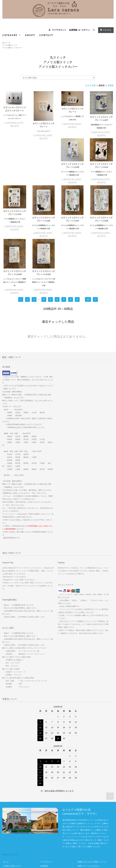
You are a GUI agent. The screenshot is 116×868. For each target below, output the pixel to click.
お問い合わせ (9, 839)
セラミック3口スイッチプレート (73, 110)
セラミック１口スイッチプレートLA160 (72, 229)
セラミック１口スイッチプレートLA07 (101, 118)
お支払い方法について (12, 822)
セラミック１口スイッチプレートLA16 (72, 169)
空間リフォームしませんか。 (89, 822)
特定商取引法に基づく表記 (14, 830)
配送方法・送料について (13, 826)
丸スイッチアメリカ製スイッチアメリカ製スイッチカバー (12, 45)
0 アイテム (106, 30)
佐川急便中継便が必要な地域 (89, 826)
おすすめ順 (90, 85)
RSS (42, 830)
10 (88, 256)
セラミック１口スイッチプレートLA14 (44, 169)
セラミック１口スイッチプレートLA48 (44, 229)
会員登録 (73, 30)
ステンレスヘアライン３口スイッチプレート (15, 109)
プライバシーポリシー (12, 835)
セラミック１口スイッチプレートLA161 (101, 229)
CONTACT (46, 35)
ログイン (86, 30)
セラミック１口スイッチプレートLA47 (15, 229)
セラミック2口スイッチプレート (44, 125)
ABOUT (30, 35)
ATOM (49, 830)
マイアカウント (59, 30)
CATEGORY (12, 35)
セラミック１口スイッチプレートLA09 (15, 169)
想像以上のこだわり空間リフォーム (92, 818)
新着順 (111, 85)
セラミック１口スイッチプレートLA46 (101, 175)
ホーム (6, 818)
